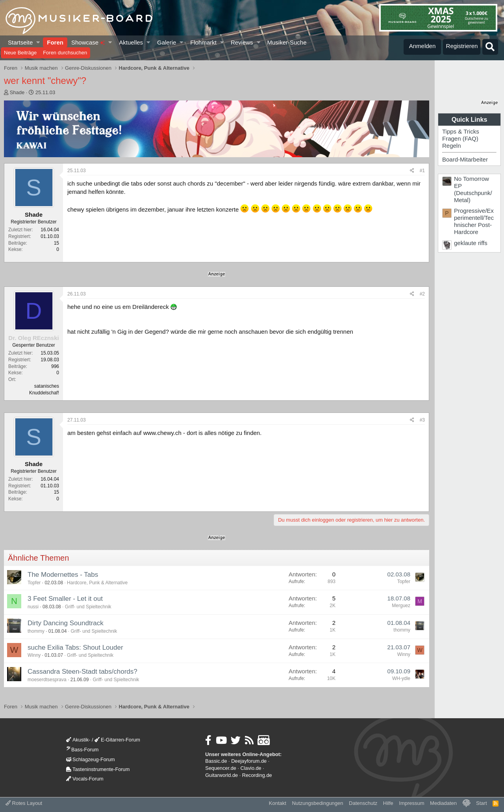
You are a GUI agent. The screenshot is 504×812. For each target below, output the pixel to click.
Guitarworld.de (221, 775)
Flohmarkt (203, 42)
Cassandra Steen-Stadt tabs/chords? (82, 672)
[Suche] (490, 47)
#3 (422, 420)
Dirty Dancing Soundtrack (66, 623)
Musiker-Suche (287, 42)
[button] (38, 42)
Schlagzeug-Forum (91, 759)
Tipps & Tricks (461, 131)
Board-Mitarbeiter (465, 159)
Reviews (242, 42)
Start (481, 803)
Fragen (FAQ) (460, 138)
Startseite (20, 42)
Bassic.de (216, 761)
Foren (55, 42)
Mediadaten (443, 803)
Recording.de (257, 775)
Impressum (411, 803)
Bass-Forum (82, 750)
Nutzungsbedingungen (317, 803)
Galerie (167, 42)
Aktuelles (131, 42)
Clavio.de (251, 768)
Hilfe (388, 803)
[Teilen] (412, 171)
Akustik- (78, 740)
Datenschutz (363, 803)
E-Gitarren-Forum (117, 740)
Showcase (88, 42)
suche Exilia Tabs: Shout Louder (75, 648)
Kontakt (278, 803)
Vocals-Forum (85, 779)
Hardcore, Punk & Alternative (97, 583)
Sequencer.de (221, 768)
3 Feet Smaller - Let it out (65, 599)
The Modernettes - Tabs (63, 575)
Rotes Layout (24, 803)
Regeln (452, 146)
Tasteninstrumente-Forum (98, 769)
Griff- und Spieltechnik (88, 607)
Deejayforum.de (249, 761)
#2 (422, 294)
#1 (422, 171)
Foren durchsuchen (65, 53)
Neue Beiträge (20, 53)
